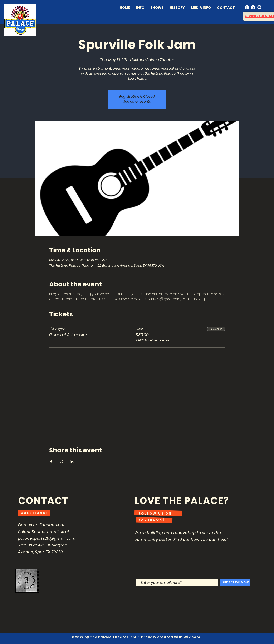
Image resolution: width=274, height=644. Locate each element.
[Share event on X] (61, 462)
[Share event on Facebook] (51, 462)
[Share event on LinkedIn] (72, 462)
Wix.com (192, 637)
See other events (137, 102)
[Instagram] (253, 7)
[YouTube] (259, 7)
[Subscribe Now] (235, 582)
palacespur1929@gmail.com (47, 538)
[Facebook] (247, 7)
